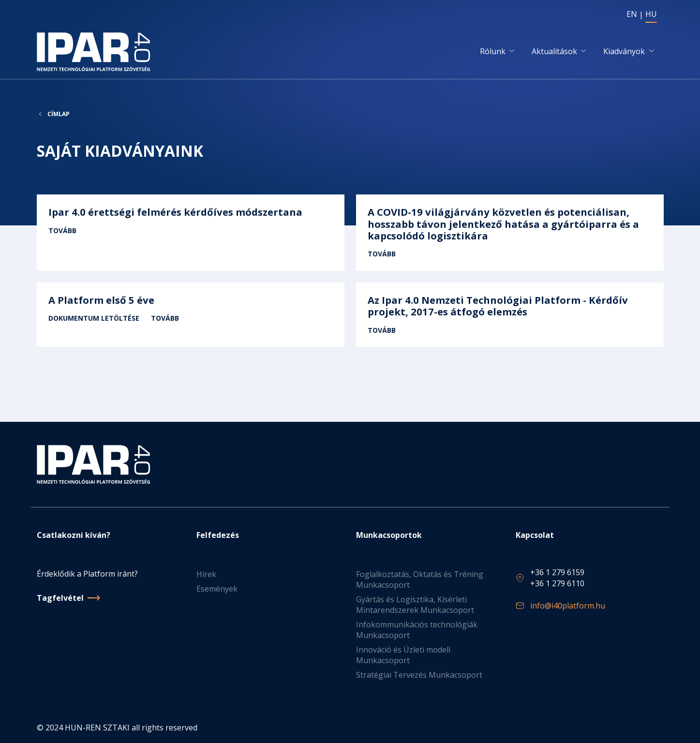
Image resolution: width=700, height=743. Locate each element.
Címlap (59, 115)
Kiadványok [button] (624, 52)
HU (651, 14)
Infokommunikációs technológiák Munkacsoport (417, 630)
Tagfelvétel (60, 598)
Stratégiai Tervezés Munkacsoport (419, 675)
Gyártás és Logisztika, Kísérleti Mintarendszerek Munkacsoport (415, 605)
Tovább (191, 234)
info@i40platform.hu (568, 606)
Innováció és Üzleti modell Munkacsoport (403, 655)
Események (217, 589)
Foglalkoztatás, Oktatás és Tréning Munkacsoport (420, 580)
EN (632, 14)
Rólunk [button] (493, 52)
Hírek (206, 574)
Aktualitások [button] (554, 52)
